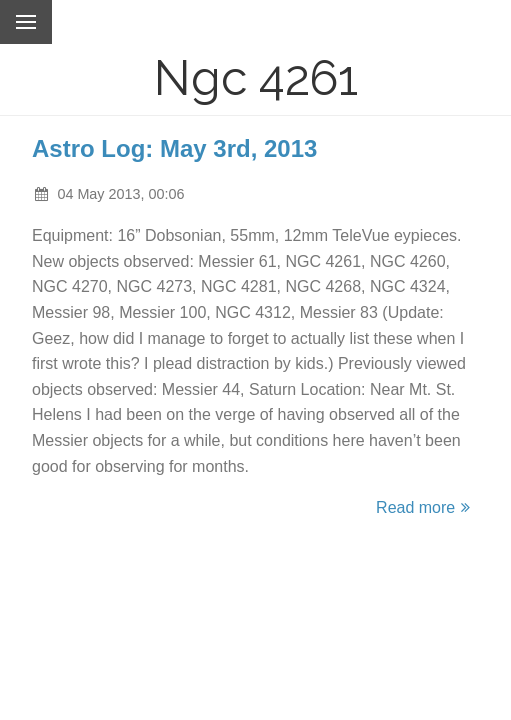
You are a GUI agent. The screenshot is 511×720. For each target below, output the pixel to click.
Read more (426, 507)
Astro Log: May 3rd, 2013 (174, 148)
